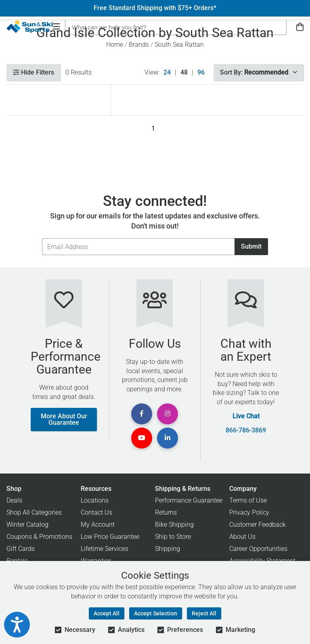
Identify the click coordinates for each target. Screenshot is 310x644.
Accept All (107, 613)
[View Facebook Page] (142, 414)
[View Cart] (300, 27)
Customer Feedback (258, 525)
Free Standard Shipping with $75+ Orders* (155, 8)
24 (167, 73)
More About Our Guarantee (64, 419)
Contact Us (96, 512)
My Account (98, 525)
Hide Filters (34, 72)
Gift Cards (21, 549)
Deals (14, 500)
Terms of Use (248, 500)
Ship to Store (173, 537)
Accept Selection (156, 613)
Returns (166, 512)
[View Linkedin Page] (168, 438)
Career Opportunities (258, 549)
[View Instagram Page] (168, 414)
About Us (242, 537)
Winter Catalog (27, 525)
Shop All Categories (34, 512)
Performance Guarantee (189, 500)
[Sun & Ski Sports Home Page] (30, 27)
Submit (251, 246)
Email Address (42, 238)
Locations (95, 500)
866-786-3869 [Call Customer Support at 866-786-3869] (246, 430)
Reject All (204, 613)
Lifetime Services (105, 549)
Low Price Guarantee (110, 537)
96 (201, 73)
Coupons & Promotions (39, 537)
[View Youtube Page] (142, 438)
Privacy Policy (249, 512)
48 (184, 73)
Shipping (168, 549)
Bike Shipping (174, 525)
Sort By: (259, 72)
